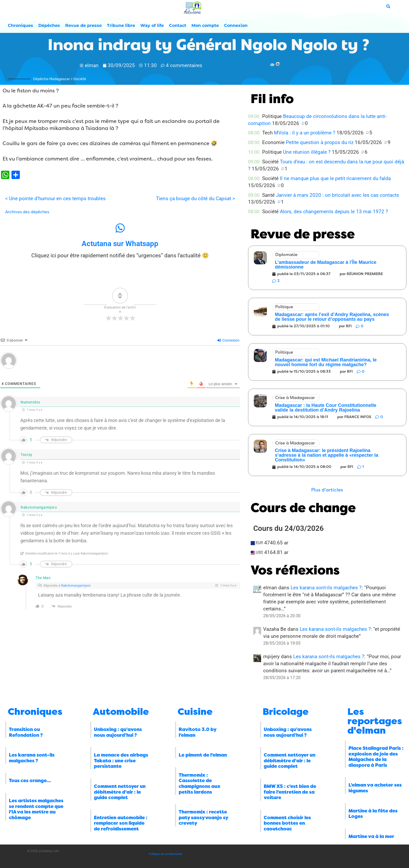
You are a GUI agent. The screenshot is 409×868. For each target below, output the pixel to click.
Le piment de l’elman (203, 755)
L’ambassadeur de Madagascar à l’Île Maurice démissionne (326, 265)
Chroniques (20, 25)
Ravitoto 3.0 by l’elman (197, 732)
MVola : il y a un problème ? (305, 133)
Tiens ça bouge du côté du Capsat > (196, 198)
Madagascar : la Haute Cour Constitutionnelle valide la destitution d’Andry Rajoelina (326, 408)
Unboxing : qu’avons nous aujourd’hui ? (118, 732)
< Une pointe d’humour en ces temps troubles (55, 198)
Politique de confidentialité (166, 854)
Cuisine (195, 712)
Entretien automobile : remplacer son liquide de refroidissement (121, 823)
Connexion (236, 25)
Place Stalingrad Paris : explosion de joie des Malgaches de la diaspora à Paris (376, 757)
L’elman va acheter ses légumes (375, 788)
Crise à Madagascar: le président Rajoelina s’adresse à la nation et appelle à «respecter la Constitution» (327, 455)
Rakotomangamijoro (76, 585)
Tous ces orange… (30, 781)
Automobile (121, 712)
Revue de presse (83, 25)
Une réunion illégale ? (307, 152)
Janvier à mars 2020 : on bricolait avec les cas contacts (338, 195)
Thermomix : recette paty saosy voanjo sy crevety (203, 818)
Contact (178, 25)
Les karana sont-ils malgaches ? (326, 588)
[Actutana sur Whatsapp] (120, 228)
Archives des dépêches (27, 212)
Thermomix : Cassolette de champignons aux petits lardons (200, 784)
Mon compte (205, 25)
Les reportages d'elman (375, 721)
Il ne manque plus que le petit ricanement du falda (335, 178)
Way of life (152, 25)
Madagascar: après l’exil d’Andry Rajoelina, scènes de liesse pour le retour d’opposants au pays (332, 317)
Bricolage (286, 712)
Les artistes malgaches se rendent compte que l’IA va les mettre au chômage (36, 809)
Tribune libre (121, 25)
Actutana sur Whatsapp (120, 244)
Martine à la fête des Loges (373, 814)
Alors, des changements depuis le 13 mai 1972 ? (334, 212)
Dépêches (49, 25)
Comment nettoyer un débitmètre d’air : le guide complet (120, 792)
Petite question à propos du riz (320, 142)
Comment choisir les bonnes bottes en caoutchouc (287, 823)
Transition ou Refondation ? (26, 732)
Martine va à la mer (371, 836)
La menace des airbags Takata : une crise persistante (121, 761)
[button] (327, 490)
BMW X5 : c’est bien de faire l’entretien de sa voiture (290, 792)
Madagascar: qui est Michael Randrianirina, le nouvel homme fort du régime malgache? (326, 362)
